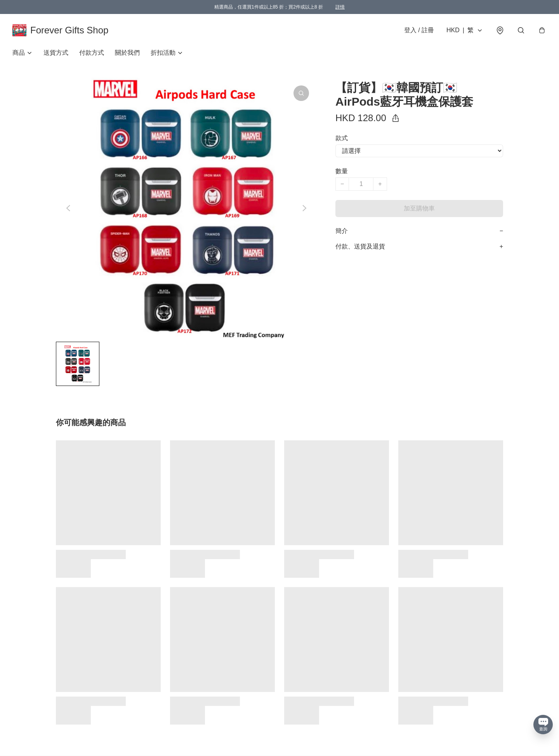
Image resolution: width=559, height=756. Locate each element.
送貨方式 (56, 53)
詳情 (340, 7)
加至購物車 (419, 208)
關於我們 (127, 53)
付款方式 (92, 53)
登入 (419, 30)
